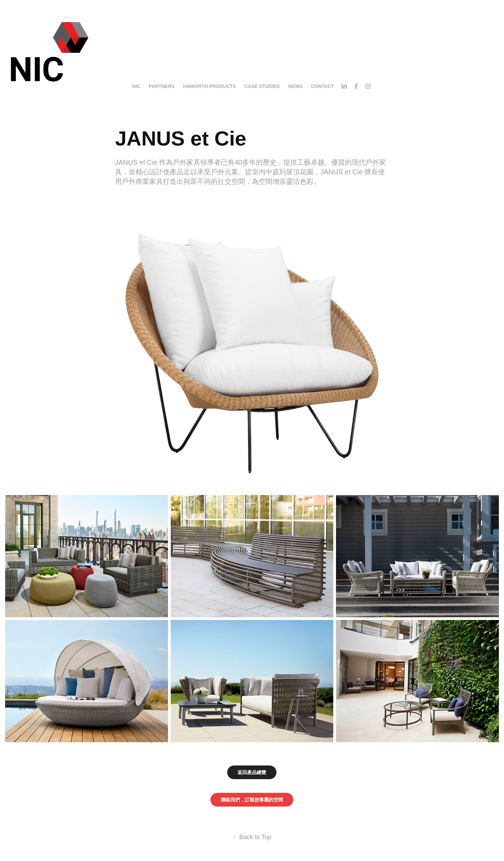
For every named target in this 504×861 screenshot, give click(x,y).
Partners (162, 86)
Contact (322, 86)
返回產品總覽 (252, 772)
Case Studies (262, 86)
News (295, 86)
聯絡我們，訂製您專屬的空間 (252, 800)
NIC (136, 86)
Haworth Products (210, 86)
